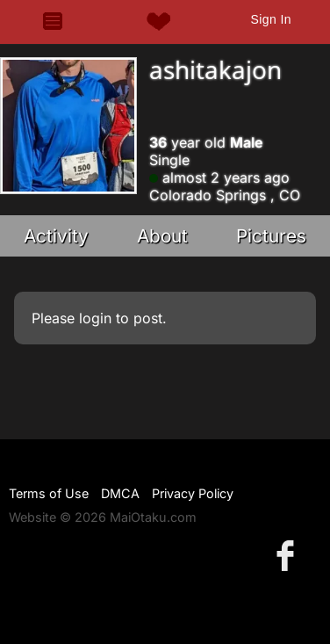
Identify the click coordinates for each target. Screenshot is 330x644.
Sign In (271, 19)
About (162, 236)
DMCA (120, 493)
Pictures (271, 236)
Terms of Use (49, 493)
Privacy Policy (193, 493)
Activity (56, 236)
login (95, 318)
